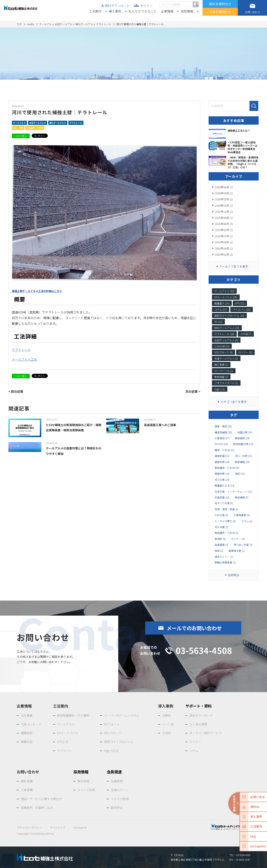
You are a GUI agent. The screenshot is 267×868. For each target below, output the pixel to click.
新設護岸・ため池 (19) (227, 468)
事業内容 (27, 742)
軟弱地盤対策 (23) (243, 444)
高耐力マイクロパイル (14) (229, 315)
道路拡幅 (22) (222, 456)
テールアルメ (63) (224, 291)
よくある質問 (198, 724)
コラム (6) (247, 521)
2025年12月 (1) (224, 211)
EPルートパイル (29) (226, 297)
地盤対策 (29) (245, 432)
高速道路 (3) (221, 545)
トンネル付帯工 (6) (225, 521)
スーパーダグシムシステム (122, 715)
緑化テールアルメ (58, 123)
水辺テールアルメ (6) (226, 340)
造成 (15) (240, 474)
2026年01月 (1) (224, 205)
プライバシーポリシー (29, 827)
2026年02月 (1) (224, 199)
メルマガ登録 (120, 799)
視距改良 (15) (222, 474)
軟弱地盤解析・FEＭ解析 (73, 715)
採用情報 (187, 11)
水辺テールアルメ (38, 123)
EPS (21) (240, 303)
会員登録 (117, 781)
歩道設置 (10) (222, 497)
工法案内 (95, 11)
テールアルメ (19, 123)
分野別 (167, 715)
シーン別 (168, 724)
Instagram (80, 827)
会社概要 (27, 715)
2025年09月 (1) (224, 218)
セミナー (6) (245, 352)
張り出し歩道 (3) (243, 545)
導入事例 (115, 11)
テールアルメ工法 (24, 359)
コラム (194, 751)
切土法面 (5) (221, 527)
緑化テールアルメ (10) (227, 328)
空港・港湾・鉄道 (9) (226, 509)
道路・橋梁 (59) (223, 426)
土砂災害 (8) (221, 515)
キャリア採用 (86, 790)
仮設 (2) (219, 551)
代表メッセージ (31, 724)
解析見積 (27, 781)
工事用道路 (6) (242, 515)
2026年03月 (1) (224, 193)
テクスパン (65, 751)
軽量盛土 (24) (222, 303)
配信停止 (117, 808)
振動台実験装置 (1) (225, 562)
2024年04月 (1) (224, 248)
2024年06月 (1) (224, 242)
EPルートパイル (68, 733)
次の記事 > (193, 391)
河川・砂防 (18, 128)
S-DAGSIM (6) (222, 346)
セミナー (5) (238, 539)
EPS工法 (63, 742)
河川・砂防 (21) (244, 456)
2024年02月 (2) (224, 254)
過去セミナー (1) (224, 557)
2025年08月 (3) (224, 224)
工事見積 (27, 790)
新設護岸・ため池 (35, 128)
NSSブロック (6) (224, 352)
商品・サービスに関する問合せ (41, 799)
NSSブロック (113, 733)
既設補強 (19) (242, 462)
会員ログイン (120, 790)
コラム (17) (221, 309)
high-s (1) (220, 389)
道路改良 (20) (222, 462)
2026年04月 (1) (224, 187)
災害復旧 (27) (222, 438)
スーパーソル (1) (224, 371)
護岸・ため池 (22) (225, 450)
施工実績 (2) (221, 364)
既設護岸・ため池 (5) (226, 533)
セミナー (146, 6)
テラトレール (76, 123)
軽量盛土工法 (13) (225, 485)
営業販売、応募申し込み (37, 808)
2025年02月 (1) (224, 230)
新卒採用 (83, 781)
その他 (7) (246, 334)
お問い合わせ (28, 772)
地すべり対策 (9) (224, 503)
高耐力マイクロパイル (119, 742)
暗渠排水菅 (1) (237, 551)
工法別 (167, 733)
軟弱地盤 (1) (221, 377)
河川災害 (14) (222, 480)
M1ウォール (112, 724)
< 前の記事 (16, 391)
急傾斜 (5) (220, 539)
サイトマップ (58, 827)
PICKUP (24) (221, 444)
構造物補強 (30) (223, 432)
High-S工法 (111, 751)
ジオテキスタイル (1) (226, 383)
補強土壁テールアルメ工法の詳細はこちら (37, 291)
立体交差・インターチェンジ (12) (233, 492)
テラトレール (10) (224, 334)
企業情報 (167, 11)
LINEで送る (21, 136)
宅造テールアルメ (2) (226, 358)
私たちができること (143, 11)
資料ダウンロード (117, 6)
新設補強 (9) (242, 497)
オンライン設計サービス (206, 733)
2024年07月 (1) (224, 236)
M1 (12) (218, 322)
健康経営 (27, 733)
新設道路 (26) (242, 438)
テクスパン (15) (242, 309)
